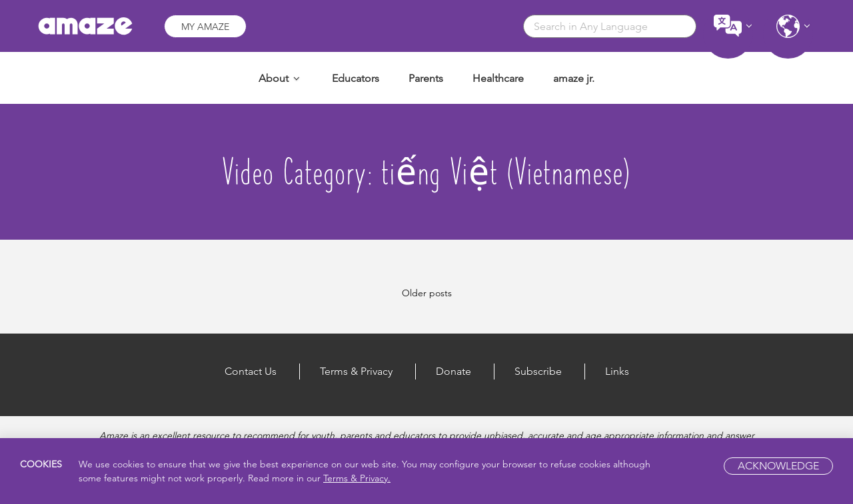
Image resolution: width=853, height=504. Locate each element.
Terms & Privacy (356, 371)
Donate (453, 371)
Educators (356, 78)
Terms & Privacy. (357, 478)
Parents (426, 78)
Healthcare (498, 78)
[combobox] (610, 26)
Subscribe (538, 371)
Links (617, 371)
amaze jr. (574, 78)
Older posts (427, 293)
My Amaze (205, 27)
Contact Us (251, 371)
